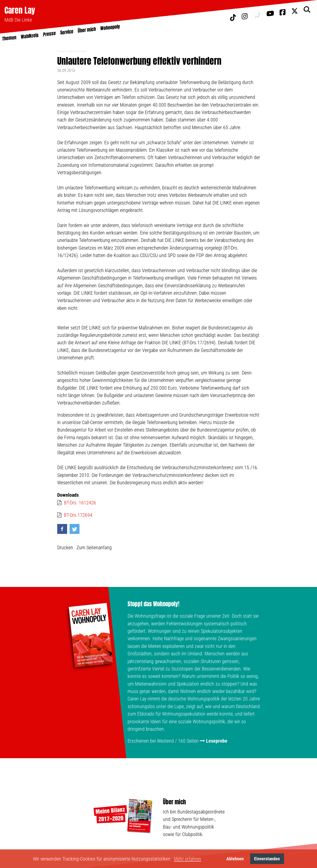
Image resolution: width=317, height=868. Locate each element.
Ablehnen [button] (235, 859)
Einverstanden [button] (267, 859)
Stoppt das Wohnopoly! (153, 604)
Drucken (65, 548)
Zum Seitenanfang (94, 548)
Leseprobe (217, 741)
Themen (61, 51)
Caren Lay (20, 10)
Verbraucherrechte (77, 51)
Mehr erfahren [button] (187, 859)
